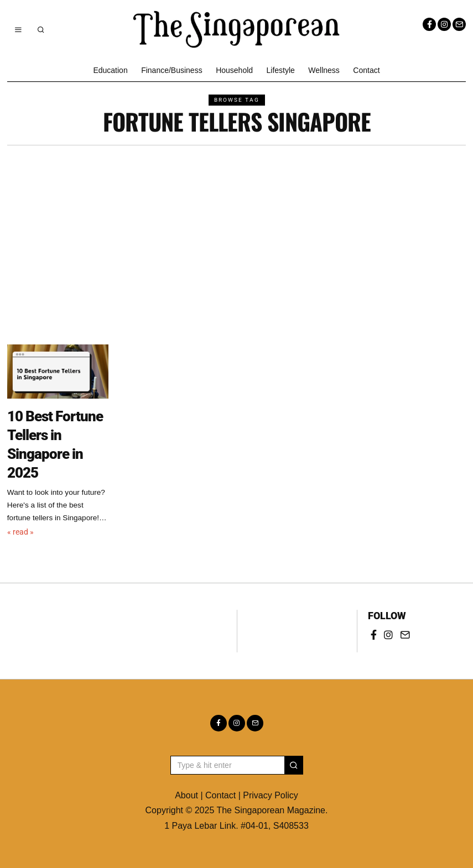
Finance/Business (172, 70)
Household (234, 70)
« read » (20, 532)
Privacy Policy (271, 795)
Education (110, 70)
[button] (294, 765)
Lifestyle (281, 70)
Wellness (324, 70)
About (186, 795)
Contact (366, 70)
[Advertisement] (237, 228)
